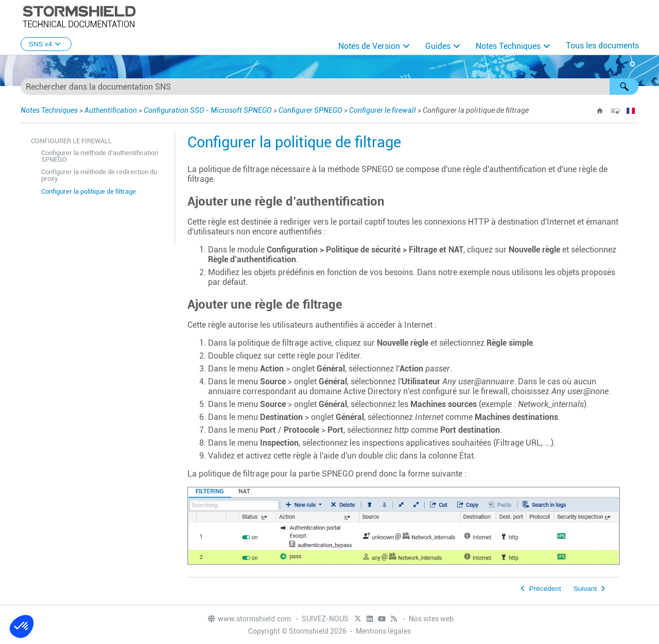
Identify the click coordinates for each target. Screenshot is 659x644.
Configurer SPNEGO (310, 110)
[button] (624, 87)
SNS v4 (46, 44)
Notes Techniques (508, 46)
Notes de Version (369, 46)
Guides (438, 46)
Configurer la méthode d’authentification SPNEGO (100, 156)
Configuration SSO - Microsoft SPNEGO (208, 110)
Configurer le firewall (383, 110)
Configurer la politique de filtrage (89, 191)
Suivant (585, 589)
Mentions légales (383, 631)
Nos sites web (431, 619)
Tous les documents (602, 46)
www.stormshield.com (249, 619)
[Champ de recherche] (329, 87)
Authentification (111, 110)
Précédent (545, 589)
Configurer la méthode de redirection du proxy (99, 175)
